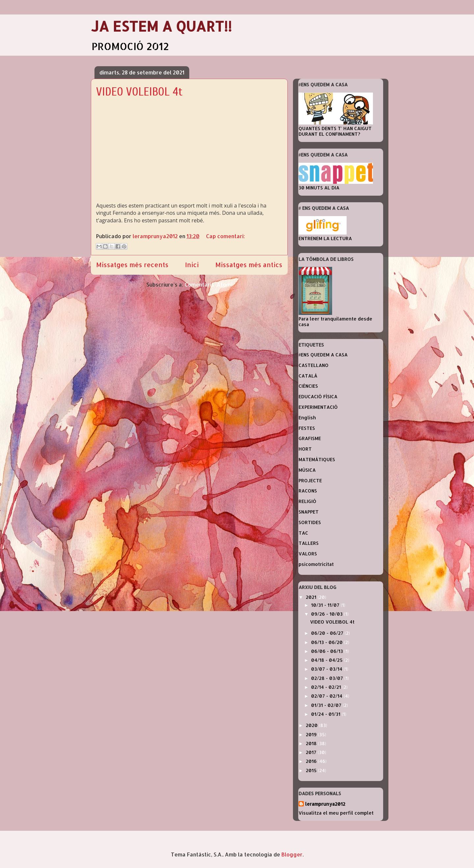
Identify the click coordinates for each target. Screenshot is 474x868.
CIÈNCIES (308, 386)
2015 (312, 770)
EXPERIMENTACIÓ (318, 407)
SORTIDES (310, 522)
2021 (312, 597)
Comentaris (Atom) (209, 284)
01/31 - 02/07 (327, 705)
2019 (312, 734)
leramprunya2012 (325, 804)
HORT (305, 449)
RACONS (308, 491)
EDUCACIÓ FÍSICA (318, 396)
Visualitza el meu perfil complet (336, 813)
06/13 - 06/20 (328, 642)
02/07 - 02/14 (327, 696)
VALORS (308, 554)
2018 (312, 743)
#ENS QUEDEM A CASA (323, 355)
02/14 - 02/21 (327, 687)
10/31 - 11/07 (326, 605)
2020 (312, 725)
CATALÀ (308, 376)
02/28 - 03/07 (328, 678)
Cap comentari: (225, 236)
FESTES (307, 428)
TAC (303, 533)
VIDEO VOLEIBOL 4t (139, 92)
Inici (192, 265)
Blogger (292, 854)
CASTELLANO (314, 365)
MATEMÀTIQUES (317, 459)
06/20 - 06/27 (328, 633)
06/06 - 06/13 (328, 651)
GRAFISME (310, 438)
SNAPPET (309, 512)
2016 (312, 761)
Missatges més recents (132, 265)
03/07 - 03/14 (327, 669)
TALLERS (309, 543)
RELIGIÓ (307, 501)
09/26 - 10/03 (328, 614)
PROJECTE (310, 480)
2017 (312, 752)
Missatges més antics (249, 265)
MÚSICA (307, 470)
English (307, 418)
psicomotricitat (316, 564)
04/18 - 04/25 (328, 660)
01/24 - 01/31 (326, 714)
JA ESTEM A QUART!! (161, 26)
